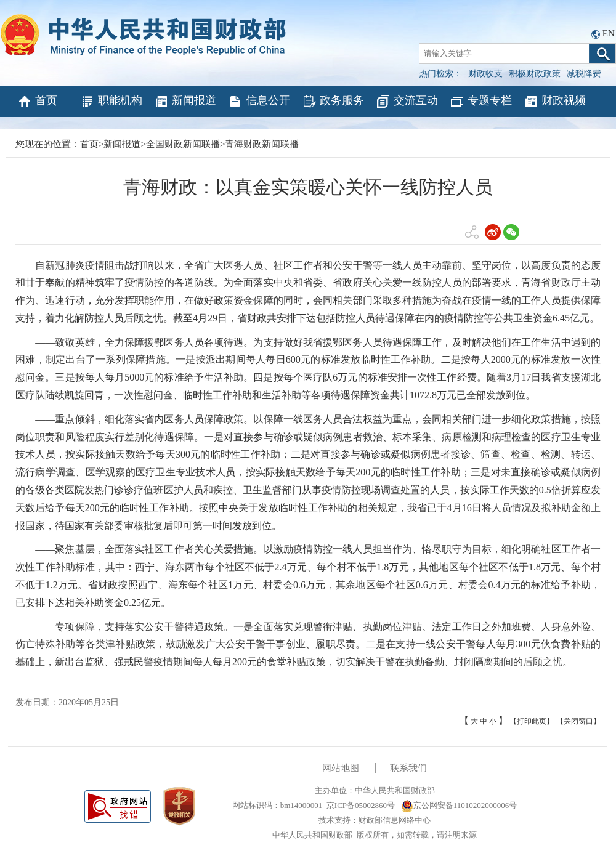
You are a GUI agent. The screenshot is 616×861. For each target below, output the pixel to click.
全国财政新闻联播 (183, 144)
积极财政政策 (535, 74)
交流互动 (407, 102)
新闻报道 (185, 102)
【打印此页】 (532, 721)
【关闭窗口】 (578, 721)
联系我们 (408, 768)
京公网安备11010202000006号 (459, 805)
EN (609, 33)
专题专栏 (481, 102)
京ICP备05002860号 (361, 805)
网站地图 (341, 768)
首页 (37, 102)
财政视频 (555, 102)
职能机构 (111, 102)
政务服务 (333, 102)
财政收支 (485, 74)
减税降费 (584, 74)
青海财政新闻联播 (262, 144)
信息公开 (259, 102)
